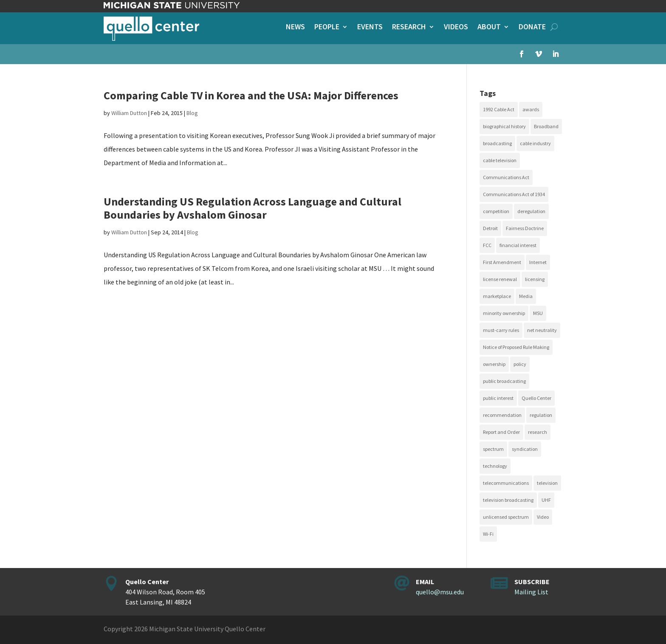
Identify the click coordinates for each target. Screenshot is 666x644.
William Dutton (129, 113)
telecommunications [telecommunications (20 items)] (506, 483)
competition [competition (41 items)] (496, 211)
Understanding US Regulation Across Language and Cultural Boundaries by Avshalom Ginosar (253, 208)
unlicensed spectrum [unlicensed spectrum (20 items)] (506, 517)
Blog (192, 113)
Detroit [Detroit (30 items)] (490, 228)
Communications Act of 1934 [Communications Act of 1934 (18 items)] (514, 194)
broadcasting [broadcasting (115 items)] (497, 143)
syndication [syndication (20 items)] (525, 449)
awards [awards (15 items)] (531, 109)
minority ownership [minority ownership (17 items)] (504, 313)
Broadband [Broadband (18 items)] (546, 126)
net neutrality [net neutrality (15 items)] (542, 330)
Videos (456, 28)
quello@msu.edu (440, 592)
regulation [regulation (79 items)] (541, 415)
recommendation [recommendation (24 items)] (502, 415)
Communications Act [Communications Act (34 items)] (506, 177)
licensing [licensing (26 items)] (535, 279)
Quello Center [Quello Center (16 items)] (536, 398)
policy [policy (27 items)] (520, 364)
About (489, 28)
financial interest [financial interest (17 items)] (518, 245)
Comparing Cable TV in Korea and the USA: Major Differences (251, 95)
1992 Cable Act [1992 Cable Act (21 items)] (499, 109)
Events (370, 28)
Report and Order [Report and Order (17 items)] (501, 432)
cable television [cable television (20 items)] (500, 160)
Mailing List (531, 592)
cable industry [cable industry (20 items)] (535, 143)
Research (409, 28)
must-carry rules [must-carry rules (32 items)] (501, 330)
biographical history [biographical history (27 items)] (504, 126)
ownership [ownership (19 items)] (494, 364)
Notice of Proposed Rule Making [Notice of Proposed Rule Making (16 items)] (516, 347)
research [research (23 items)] (538, 432)
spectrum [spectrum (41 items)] (493, 449)
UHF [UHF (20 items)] (546, 500)
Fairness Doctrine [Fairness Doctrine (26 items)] (525, 228)
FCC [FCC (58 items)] (487, 245)
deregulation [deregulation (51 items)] (531, 211)
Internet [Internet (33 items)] (538, 262)
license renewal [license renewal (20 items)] (500, 279)
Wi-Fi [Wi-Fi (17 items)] (488, 534)
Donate (532, 28)
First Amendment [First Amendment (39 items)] (502, 262)
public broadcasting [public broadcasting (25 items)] (504, 381)
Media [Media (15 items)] (526, 296)
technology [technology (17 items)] (495, 466)
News (295, 28)
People (327, 28)
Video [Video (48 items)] (543, 517)
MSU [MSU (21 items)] (538, 313)
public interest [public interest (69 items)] (498, 398)
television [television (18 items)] (547, 483)
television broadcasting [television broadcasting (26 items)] (508, 500)
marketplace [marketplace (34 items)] (497, 296)
